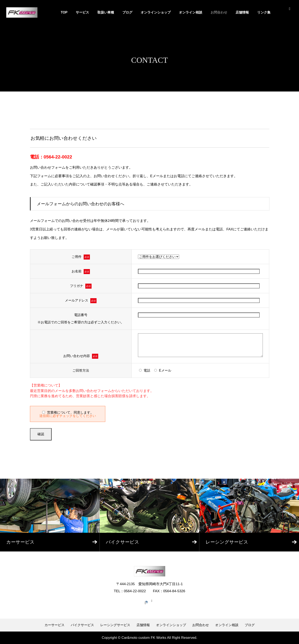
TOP (64, 12)
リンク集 (264, 12)
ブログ (127, 12)
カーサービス (55, 625)
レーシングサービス (115, 625)
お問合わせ (219, 12)
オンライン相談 (191, 12)
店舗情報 (242, 12)
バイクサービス (82, 625)
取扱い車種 (106, 12)
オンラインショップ (156, 12)
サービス (82, 12)
